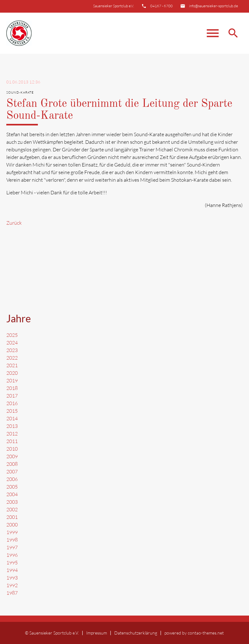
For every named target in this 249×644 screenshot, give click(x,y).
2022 (12, 358)
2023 (12, 350)
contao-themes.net (206, 633)
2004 (12, 494)
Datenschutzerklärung (136, 633)
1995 (12, 562)
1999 (12, 532)
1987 (12, 593)
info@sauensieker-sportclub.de (213, 6)
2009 (12, 456)
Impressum (97, 633)
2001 (12, 517)
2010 (12, 449)
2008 (12, 464)
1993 (12, 578)
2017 (12, 396)
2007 (12, 471)
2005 (12, 487)
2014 (12, 418)
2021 (12, 365)
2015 (12, 411)
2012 (12, 434)
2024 (12, 343)
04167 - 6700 (161, 6)
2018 (12, 388)
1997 (12, 547)
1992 (12, 585)
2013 (12, 426)
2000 (12, 525)
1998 (12, 540)
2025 (12, 335)
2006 (12, 479)
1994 (12, 570)
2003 (12, 502)
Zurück (14, 223)
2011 (12, 441)
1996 (12, 555)
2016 (12, 403)
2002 (12, 509)
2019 (12, 380)
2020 (12, 373)
